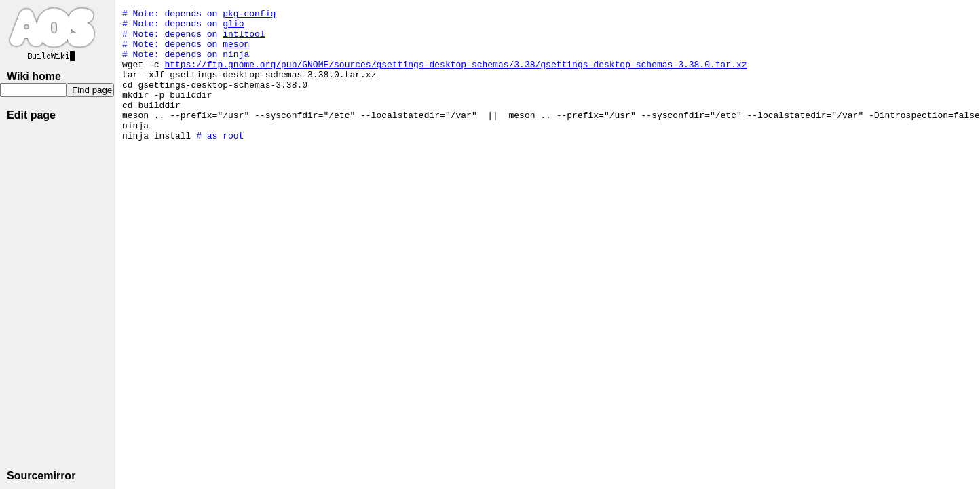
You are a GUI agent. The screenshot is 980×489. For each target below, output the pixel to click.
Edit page (31, 115)
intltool (244, 39)
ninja (236, 64)
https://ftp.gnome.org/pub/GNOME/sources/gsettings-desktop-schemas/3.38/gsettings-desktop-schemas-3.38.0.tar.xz (455, 76)
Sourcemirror (41, 476)
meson (236, 52)
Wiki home (34, 76)
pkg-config (249, 15)
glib (233, 27)
